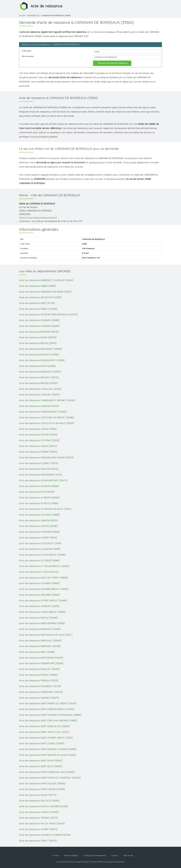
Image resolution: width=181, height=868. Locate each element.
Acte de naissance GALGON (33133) (39, 469)
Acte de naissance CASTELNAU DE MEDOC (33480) (47, 417)
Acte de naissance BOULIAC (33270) (39, 377)
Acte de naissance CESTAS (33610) (38, 435)
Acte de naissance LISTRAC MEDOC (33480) (43, 601)
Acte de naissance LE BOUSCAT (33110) (40, 543)
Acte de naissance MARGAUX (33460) (40, 629)
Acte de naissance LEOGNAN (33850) (39, 583)
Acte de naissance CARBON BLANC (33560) (43, 412)
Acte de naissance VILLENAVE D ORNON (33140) (45, 835)
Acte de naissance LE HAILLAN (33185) (40, 549)
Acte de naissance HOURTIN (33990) (39, 486)
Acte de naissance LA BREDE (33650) (39, 498)
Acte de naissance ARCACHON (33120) (40, 297)
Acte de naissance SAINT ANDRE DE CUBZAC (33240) (48, 703)
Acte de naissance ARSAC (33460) (38, 309)
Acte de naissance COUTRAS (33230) (39, 440)
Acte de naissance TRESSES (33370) (39, 818)
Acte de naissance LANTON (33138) (38, 526)
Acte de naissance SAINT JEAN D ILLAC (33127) (44, 732)
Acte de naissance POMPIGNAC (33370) (41, 692)
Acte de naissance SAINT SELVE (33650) (41, 766)
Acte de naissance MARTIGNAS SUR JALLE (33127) (46, 635)
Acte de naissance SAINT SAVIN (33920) (41, 761)
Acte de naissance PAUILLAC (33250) (39, 669)
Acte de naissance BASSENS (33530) (39, 332)
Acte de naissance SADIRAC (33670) (39, 698)
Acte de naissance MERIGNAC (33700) (40, 646)
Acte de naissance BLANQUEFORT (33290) (42, 360)
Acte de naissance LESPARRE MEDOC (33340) (44, 589)
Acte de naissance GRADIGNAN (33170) (40, 475)
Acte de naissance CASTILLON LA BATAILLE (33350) (47, 423)
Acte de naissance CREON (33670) (38, 446)
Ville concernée (28, 56)
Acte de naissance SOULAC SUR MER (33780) (44, 806)
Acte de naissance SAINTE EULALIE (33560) (42, 783)
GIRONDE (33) (33, 16)
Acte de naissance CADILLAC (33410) (39, 395)
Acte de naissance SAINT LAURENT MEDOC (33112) (46, 738)
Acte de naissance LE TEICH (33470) (39, 572)
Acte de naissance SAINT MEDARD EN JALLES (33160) (47, 755)
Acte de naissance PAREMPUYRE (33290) (41, 663)
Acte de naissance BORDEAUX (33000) (40, 372)
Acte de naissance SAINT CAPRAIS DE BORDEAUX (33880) (50, 715)
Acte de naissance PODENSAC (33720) (40, 686)
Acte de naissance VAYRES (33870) (38, 829)
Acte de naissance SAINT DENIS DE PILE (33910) (44, 726)
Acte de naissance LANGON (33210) (38, 520)
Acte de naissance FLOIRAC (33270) (39, 463)
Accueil (22, 16)
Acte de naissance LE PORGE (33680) (39, 561)
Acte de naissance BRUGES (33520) (38, 383)
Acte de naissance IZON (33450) (37, 492)
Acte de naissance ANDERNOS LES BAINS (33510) (45, 292)
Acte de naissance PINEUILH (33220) (39, 680)
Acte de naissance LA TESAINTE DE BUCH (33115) (45, 509)
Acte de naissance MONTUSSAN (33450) (41, 658)
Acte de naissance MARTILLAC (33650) (40, 641)
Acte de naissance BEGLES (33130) (38, 343)
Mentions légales (71, 855)
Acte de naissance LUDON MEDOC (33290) (42, 612)
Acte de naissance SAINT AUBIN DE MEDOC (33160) (47, 709)
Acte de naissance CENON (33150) (38, 429)
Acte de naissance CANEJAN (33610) (39, 406)
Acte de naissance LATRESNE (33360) (39, 532)
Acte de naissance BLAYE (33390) (37, 366)
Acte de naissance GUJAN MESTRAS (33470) (43, 480)
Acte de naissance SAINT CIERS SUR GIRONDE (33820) (48, 721)
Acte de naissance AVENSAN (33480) (39, 326)
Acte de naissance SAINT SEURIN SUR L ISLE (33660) (47, 772)
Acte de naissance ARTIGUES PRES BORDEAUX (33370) (48, 315)
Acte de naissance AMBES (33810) (38, 286)
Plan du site (128, 855)
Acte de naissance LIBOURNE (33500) (39, 595)
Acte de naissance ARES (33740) (37, 303)
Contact (115, 855)
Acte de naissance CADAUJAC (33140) (40, 389)
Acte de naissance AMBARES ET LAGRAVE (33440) (46, 280)
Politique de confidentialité (95, 855)
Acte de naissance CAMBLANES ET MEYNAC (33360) (47, 400)
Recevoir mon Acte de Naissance (113, 63)
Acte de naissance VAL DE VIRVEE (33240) (42, 824)
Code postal (26, 51)
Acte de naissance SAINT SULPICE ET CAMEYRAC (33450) (50, 778)
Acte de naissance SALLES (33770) (38, 795)
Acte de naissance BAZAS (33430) (38, 337)
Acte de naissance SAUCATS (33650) (39, 801)
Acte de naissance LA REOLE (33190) (39, 503)
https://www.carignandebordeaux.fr (38, 218)
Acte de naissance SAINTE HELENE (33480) (42, 789)
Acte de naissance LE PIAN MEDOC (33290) (42, 555)
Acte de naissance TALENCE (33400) (39, 812)
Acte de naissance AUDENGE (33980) (39, 320)
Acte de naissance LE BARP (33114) (38, 538)
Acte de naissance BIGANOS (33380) (39, 355)
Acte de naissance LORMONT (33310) (39, 606)
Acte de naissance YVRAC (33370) (38, 841)
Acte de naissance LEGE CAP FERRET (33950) (43, 578)
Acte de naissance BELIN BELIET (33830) (41, 349)
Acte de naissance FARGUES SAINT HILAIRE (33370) (46, 458)
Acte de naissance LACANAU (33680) (40, 515)
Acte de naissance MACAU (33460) (39, 618)
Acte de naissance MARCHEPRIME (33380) (42, 623)
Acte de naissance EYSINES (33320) (38, 452)
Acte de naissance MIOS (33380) (37, 652)
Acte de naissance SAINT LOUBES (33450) (42, 743)
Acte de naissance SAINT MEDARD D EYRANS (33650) (48, 749)
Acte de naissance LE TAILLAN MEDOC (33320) (44, 566)
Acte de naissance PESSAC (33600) (38, 675)
